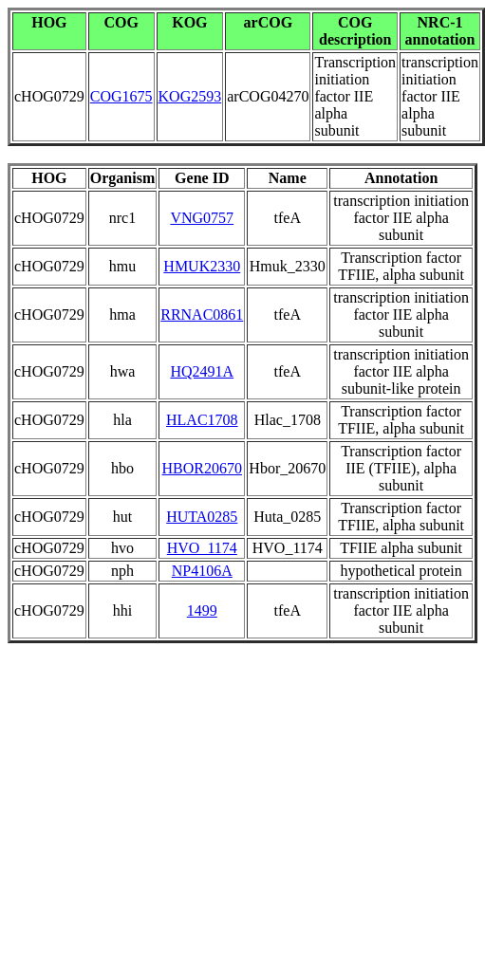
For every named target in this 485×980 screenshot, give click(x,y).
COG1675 (121, 96)
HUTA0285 (202, 517)
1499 (202, 610)
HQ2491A (202, 371)
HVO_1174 (202, 548)
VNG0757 (202, 218)
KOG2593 (190, 96)
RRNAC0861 (202, 314)
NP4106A (202, 571)
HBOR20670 (202, 468)
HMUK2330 (202, 266)
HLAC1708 (202, 420)
